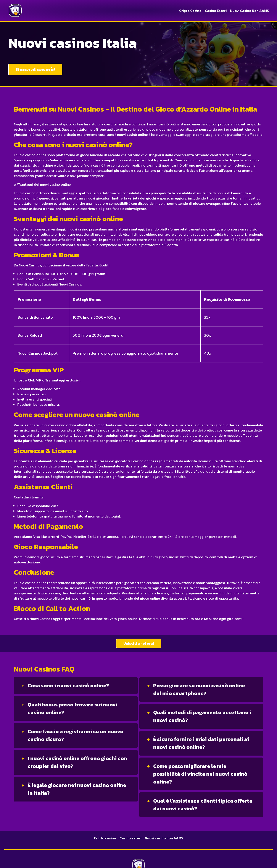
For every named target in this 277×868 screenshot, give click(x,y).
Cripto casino (190, 11)
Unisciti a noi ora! (139, 643)
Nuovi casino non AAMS (249, 11)
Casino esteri (216, 11)
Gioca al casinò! (35, 69)
